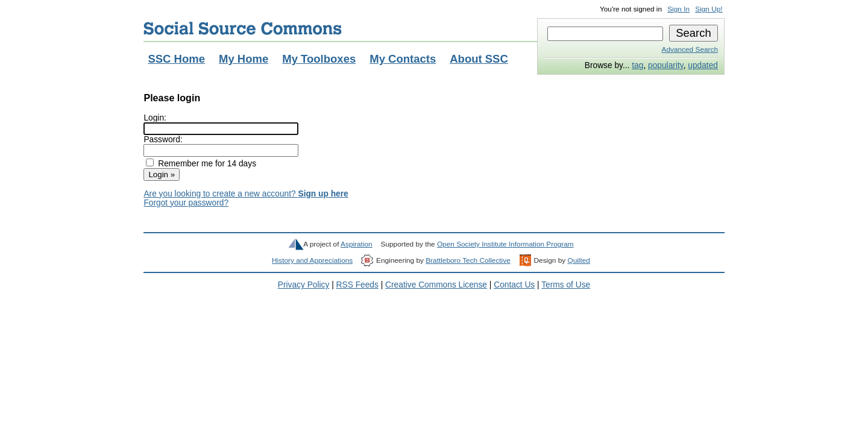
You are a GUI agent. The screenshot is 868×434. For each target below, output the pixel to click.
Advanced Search (690, 49)
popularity (666, 65)
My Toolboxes (319, 59)
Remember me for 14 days (207, 164)
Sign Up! (709, 9)
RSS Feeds (357, 285)
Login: (155, 118)
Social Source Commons (243, 28)
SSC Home (176, 59)
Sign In (678, 9)
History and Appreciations (312, 260)
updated (703, 65)
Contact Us (514, 285)
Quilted (578, 260)
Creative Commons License (436, 285)
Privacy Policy (304, 285)
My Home (244, 59)
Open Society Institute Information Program (505, 244)
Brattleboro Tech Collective (468, 260)
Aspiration (357, 244)
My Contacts (403, 59)
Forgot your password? (186, 203)
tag (637, 65)
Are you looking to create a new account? (246, 194)
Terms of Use (566, 285)
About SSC (479, 59)
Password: (163, 140)
